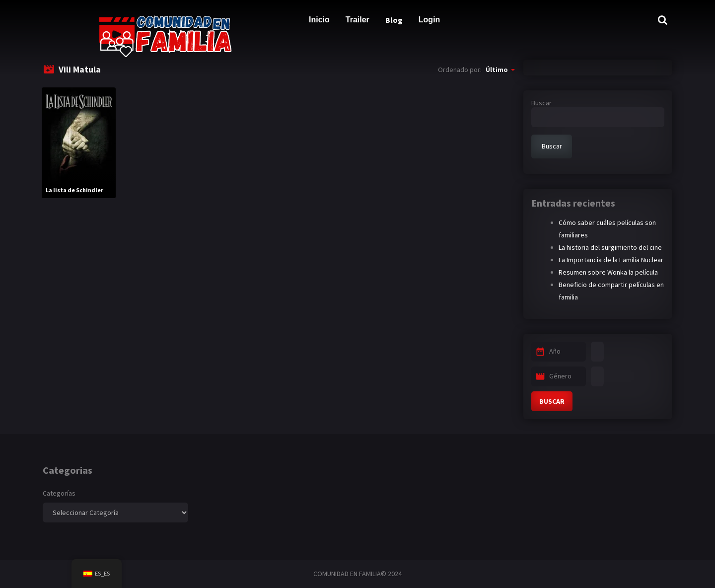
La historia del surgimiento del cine (610, 247)
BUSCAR (552, 401)
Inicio (319, 20)
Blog (394, 20)
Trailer (357, 20)
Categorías (59, 493)
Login (429, 20)
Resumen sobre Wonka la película (608, 272)
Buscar (541, 103)
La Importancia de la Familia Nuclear (611, 260)
